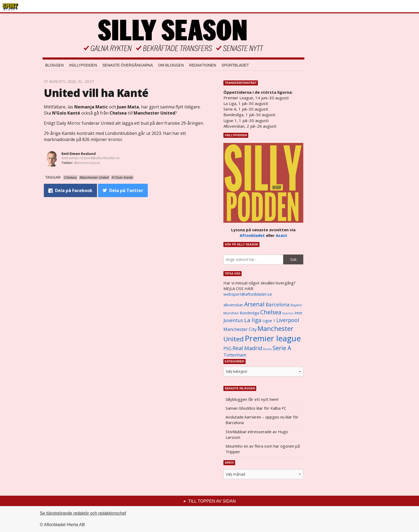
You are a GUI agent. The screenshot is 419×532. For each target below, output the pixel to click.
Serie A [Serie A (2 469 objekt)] (282, 348)
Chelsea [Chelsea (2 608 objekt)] (271, 312)
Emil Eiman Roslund (79, 154)
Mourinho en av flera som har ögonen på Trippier (263, 449)
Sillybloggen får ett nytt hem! (252, 399)
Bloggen (54, 65)
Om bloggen (171, 65)
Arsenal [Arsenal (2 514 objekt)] (254, 304)
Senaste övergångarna (128, 65)
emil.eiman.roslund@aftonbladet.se (91, 158)
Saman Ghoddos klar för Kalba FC (256, 408)
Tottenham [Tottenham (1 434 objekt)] (235, 355)
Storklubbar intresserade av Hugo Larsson (257, 434)
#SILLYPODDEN (83, 65)
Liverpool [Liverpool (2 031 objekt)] (288, 320)
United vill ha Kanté (96, 93)
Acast (282, 235)
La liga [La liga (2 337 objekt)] (253, 320)
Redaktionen (203, 65)
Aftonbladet (252, 235)
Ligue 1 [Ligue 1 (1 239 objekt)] (269, 321)
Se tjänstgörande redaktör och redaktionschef (83, 513)
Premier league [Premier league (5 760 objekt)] (273, 338)
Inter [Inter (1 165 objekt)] (298, 313)
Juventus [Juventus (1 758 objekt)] (233, 320)
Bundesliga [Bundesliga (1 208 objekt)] (249, 313)
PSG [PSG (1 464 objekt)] (227, 349)
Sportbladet (235, 65)
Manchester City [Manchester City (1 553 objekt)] (240, 329)
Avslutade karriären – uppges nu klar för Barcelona (262, 420)
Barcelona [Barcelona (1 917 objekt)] (278, 304)
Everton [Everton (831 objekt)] (288, 313)
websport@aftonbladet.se (248, 294)
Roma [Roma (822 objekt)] (267, 349)
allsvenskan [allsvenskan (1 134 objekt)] (233, 305)
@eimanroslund (87, 163)
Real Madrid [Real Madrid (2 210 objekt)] (247, 348)
